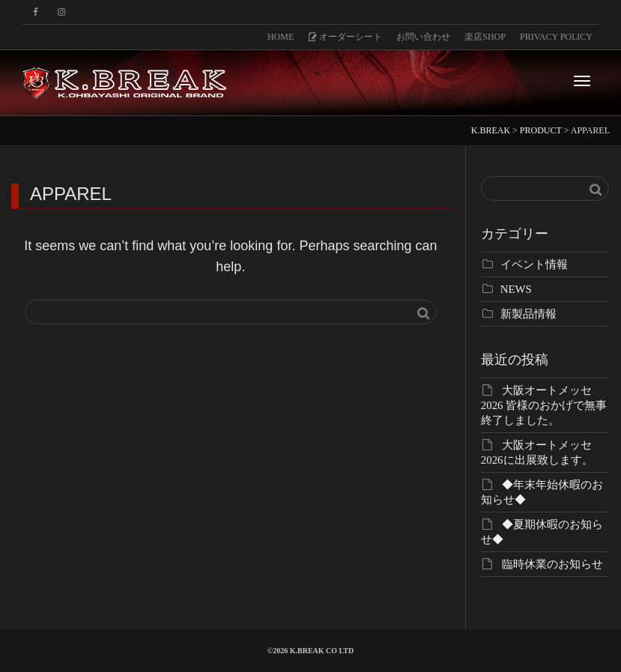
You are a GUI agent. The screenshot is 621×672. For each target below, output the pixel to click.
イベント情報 (534, 264)
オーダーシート (345, 37)
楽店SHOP (485, 37)
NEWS (516, 289)
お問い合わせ (423, 37)
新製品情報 (528, 314)
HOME (281, 37)
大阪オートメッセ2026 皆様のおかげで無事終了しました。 (544, 405)
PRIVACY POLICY (556, 37)
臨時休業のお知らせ (552, 564)
